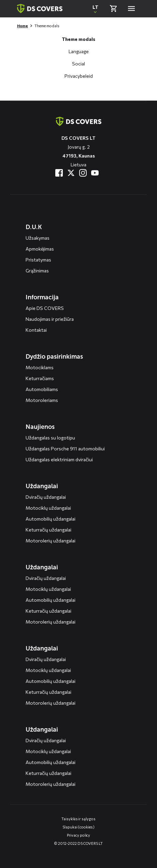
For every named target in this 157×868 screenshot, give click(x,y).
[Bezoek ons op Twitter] (71, 173)
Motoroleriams (42, 400)
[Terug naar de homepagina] (79, 121)
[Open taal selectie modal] (79, 49)
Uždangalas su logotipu (50, 438)
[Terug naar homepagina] (40, 9)
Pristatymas (38, 260)
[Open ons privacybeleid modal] (79, 73)
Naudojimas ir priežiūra (50, 319)
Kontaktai (36, 330)
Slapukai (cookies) (78, 827)
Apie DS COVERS (45, 308)
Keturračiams (40, 378)
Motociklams (40, 367)
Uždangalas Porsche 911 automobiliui (65, 448)
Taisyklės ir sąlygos (78, 819)
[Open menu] (131, 9)
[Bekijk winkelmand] (113, 9)
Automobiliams (42, 389)
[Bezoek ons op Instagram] (83, 173)
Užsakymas (38, 238)
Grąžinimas (37, 271)
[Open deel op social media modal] (78, 61)
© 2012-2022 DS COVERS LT (78, 843)
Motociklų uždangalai (48, 508)
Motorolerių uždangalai (51, 541)
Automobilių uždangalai (51, 519)
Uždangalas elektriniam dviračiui (59, 459)
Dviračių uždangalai (46, 497)
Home (23, 26)
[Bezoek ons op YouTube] (95, 173)
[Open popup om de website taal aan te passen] (95, 9)
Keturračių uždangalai (48, 530)
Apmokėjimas (40, 249)
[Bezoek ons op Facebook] (59, 173)
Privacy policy (79, 835)
